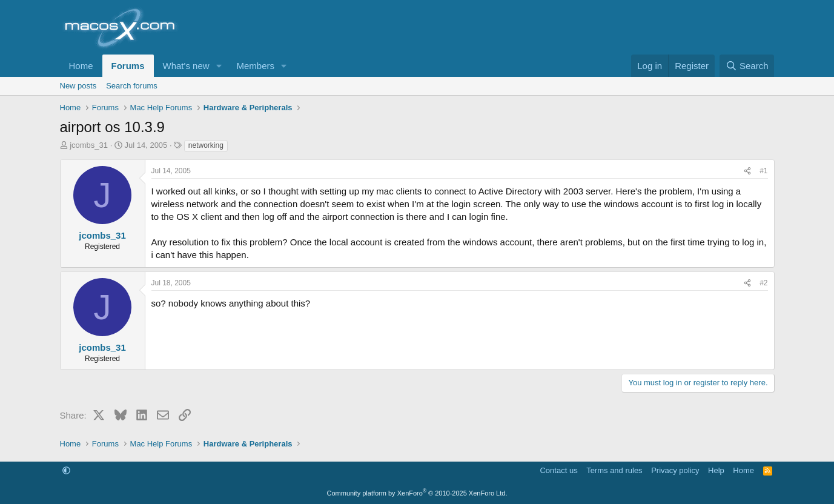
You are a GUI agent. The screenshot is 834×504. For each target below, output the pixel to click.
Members (255, 66)
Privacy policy (675, 470)
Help (716, 470)
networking (206, 145)
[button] (219, 66)
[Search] (747, 66)
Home (81, 66)
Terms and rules (614, 470)
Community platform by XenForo (417, 493)
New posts (78, 86)
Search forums (132, 86)
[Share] (747, 171)
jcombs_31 (89, 145)
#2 (763, 283)
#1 (763, 171)
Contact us (558, 470)
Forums (128, 66)
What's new (186, 66)
